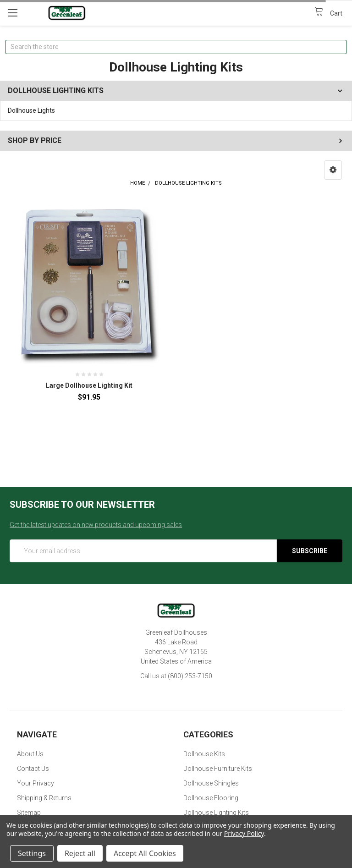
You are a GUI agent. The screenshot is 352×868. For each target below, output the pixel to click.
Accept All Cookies (145, 853)
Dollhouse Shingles (211, 783)
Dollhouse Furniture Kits (218, 769)
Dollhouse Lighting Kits (188, 183)
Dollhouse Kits (204, 754)
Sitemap (29, 813)
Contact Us (33, 769)
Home (137, 183)
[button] (333, 170)
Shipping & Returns (44, 798)
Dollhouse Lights (31, 110)
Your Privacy (36, 783)
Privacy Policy (244, 833)
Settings (32, 853)
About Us (30, 754)
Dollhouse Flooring (211, 798)
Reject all (80, 853)
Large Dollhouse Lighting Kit (89, 385)
